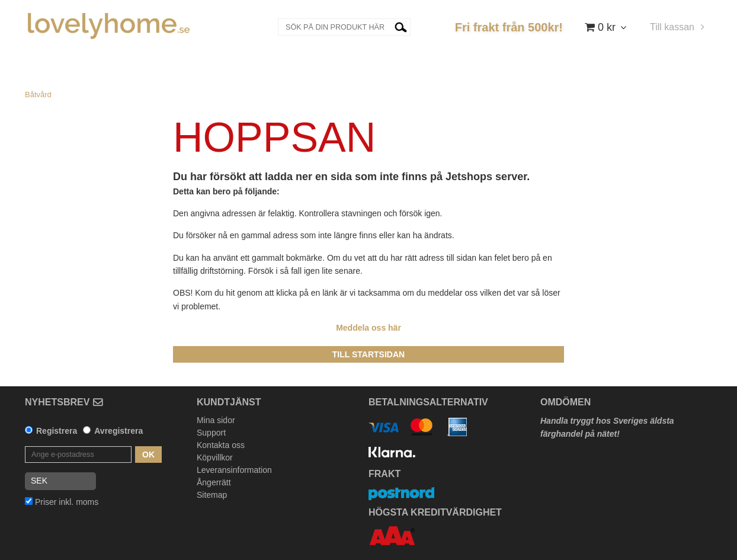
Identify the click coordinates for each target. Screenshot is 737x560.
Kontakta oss (221, 445)
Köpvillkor (215, 457)
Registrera (57, 431)
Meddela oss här (368, 328)
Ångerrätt (214, 482)
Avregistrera (118, 431)
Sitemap (212, 495)
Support (211, 433)
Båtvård (38, 95)
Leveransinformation (234, 470)
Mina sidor (216, 420)
